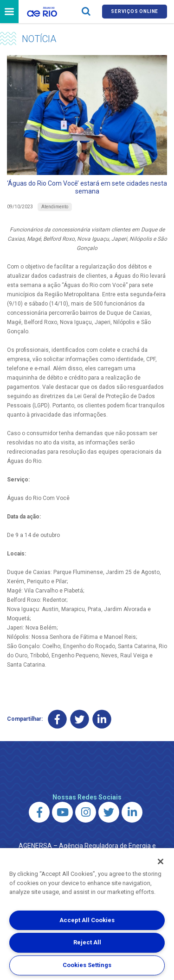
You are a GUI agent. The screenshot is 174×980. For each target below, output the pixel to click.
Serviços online (135, 11)
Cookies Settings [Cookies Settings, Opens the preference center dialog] (87, 965)
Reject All (87, 942)
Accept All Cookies (87, 920)
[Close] (161, 861)
